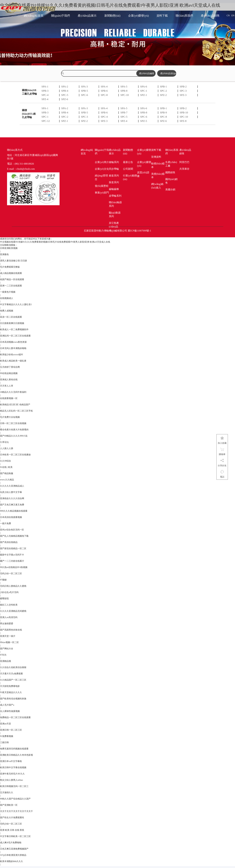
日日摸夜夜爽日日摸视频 (12, 323)
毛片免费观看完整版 (10, 267)
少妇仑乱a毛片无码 (9, 592)
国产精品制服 (7, 473)
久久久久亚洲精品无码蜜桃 (13, 611)
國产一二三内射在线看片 (12, 561)
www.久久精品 (7, 480)
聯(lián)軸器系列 (115, 204)
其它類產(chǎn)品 (114, 225)
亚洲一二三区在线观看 (11, 286)
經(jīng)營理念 (101, 177)
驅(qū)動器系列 (115, 214)
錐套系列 (114, 176)
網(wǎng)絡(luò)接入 (157, 186)
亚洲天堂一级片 (8, 636)
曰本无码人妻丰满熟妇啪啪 (13, 348)
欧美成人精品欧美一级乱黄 (13, 361)
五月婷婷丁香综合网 (10, 367)
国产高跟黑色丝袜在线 (11, 630)
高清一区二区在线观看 (11, 317)
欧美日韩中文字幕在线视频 (13, 767)
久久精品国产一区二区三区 (13, 680)
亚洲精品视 (5, 661)
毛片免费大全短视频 (10, 417)
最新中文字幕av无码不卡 (12, 555)
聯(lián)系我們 (184, 16)
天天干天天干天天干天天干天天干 (16, 811)
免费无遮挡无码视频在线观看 (14, 749)
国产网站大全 (7, 649)
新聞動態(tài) (112, 16)
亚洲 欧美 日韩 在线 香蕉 (12, 830)
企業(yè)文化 (102, 169)
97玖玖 (3, 655)
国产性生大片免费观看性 (12, 818)
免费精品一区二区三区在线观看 (15, 717)
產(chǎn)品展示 (87, 16)
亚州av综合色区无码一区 (12, 530)
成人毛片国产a (7, 705)
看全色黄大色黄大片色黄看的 (14, 430)
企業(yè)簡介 (102, 162)
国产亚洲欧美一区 (9, 805)
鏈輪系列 (114, 162)
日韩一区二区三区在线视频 (13, 423)
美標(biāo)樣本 (158, 176)
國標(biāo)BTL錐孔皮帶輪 (29, 114)
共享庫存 (184, 169)
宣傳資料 (156, 157)
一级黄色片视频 (8, 292)
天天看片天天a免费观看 (11, 674)
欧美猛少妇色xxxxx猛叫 (12, 355)
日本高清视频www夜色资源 (13, 342)
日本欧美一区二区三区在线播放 (15, 455)
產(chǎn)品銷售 (210, 16)
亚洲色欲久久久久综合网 (12, 498)
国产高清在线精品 (9, 542)
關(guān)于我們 (61, 16)
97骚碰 (3, 580)
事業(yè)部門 (102, 193)
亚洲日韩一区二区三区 (11, 730)
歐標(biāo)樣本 (158, 165)
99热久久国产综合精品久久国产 (15, 799)
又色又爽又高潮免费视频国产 (14, 849)
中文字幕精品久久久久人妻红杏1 (16, 304)
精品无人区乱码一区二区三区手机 (16, 411)
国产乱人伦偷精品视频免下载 (14, 536)
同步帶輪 (114, 169)
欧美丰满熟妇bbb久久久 (12, 861)
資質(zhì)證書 (143, 174)
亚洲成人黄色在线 (9, 380)
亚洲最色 (4, 254)
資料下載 (162, 16)
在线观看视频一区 (9, 398)
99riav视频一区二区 (9, 642)
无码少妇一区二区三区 (11, 574)
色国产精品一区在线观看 (12, 279)
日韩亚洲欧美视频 (9, 248)
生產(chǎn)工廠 (171, 164)
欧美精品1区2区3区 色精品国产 (15, 405)
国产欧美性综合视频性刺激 (13, 699)
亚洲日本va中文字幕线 (11, 761)
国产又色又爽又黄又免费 (12, 505)
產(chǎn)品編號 (147, 73)
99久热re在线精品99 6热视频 (14, 567)
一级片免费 (5, 523)
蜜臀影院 (4, 599)
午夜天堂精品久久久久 (11, 692)
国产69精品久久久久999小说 (14, 436)
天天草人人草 (7, 386)
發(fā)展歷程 (102, 186)
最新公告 (128, 162)
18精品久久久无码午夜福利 (13, 392)
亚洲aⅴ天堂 (5, 724)
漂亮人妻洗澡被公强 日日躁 (13, 261)
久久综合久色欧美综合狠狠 (13, 667)
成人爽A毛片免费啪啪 (11, 843)
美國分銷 (170, 190)
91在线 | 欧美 (6, 467)
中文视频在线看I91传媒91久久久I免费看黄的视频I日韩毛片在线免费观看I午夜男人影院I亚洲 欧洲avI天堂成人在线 (55, 242)
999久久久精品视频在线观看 (14, 511)
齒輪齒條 (114, 189)
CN (228, 16)
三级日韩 (4, 742)
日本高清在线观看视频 (11, 517)
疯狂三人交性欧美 (9, 605)
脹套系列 (114, 182)
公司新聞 (128, 169)
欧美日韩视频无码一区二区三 (14, 786)
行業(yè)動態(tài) (130, 177)
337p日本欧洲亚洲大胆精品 (13, 855)
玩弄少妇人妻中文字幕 (11, 492)
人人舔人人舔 (7, 448)
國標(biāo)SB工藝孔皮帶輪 (29, 92)
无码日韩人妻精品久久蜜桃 (13, 586)
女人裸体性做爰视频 (10, 711)
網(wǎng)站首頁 (34, 16)
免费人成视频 (7, 311)
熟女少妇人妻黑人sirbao (11, 780)
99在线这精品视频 (9, 373)
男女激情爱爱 (7, 624)
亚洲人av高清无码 (9, 617)
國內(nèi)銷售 (171, 181)
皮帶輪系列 (115, 196)
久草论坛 (4, 442)
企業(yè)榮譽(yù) (138, 16)
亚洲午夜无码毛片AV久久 (12, 774)
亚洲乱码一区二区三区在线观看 (15, 336)
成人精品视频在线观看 (11, 273)
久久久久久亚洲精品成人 (12, 486)
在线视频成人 (7, 298)
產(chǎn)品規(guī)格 (168, 73)
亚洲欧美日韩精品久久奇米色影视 (16, 755)
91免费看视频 (7, 736)
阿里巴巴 (184, 162)
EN (233, 16)
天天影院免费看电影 (10, 686)
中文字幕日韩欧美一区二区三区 (15, 836)
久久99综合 (5, 461)
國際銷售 (170, 172)
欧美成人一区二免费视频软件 (14, 330)
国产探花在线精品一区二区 (13, 549)
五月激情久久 (7, 793)
